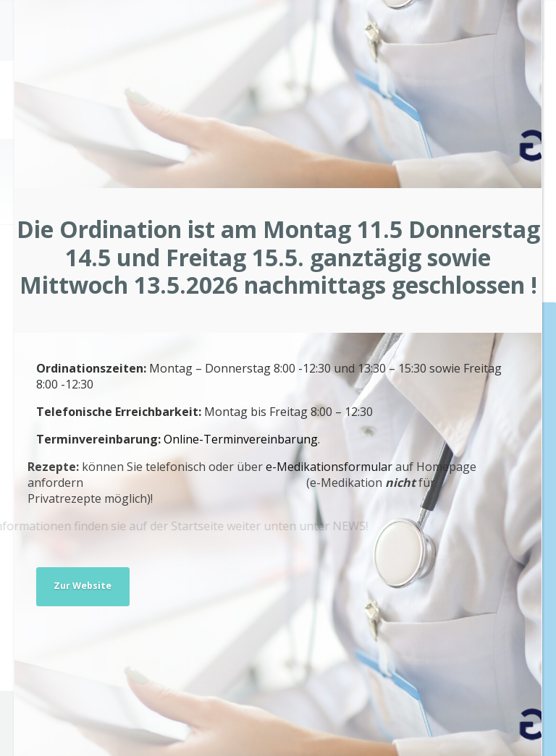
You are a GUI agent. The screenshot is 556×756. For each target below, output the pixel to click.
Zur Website (83, 586)
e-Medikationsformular (262, 467)
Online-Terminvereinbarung (235, 439)
